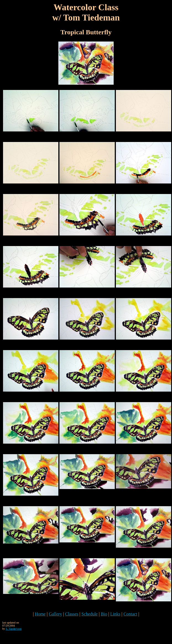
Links (115, 614)
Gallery (55, 614)
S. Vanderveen (14, 629)
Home (40, 614)
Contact (130, 614)
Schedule (90, 614)
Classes (72, 614)
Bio (104, 614)
